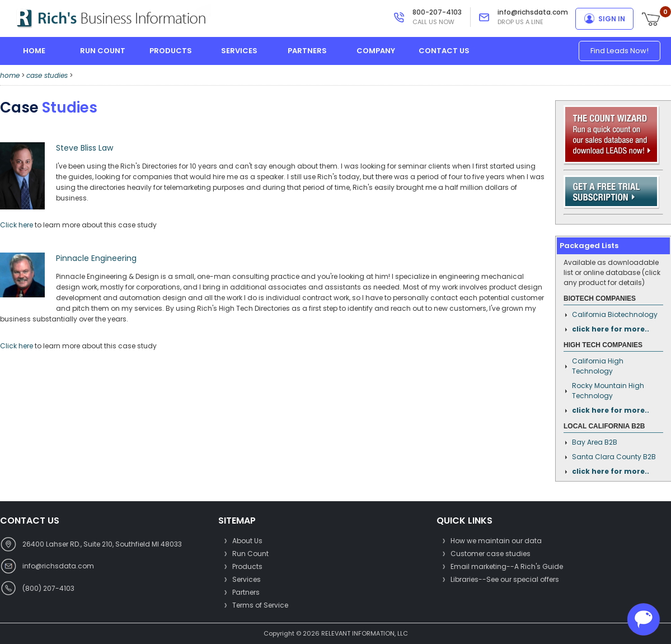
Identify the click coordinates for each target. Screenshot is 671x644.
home (34, 51)
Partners (246, 592)
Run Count (250, 554)
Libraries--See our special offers (505, 579)
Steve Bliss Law (85, 148)
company (376, 51)
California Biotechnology (615, 314)
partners (307, 51)
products (171, 51)
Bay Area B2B (595, 442)
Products (247, 566)
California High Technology (598, 366)
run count (103, 51)
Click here (17, 225)
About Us (247, 541)
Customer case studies (491, 554)
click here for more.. (611, 329)
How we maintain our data (496, 541)
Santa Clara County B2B (614, 457)
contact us (444, 51)
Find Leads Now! (620, 51)
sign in (612, 19)
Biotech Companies (600, 298)
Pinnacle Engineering (96, 258)
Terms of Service (260, 605)
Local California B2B (604, 426)
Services (247, 579)
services (239, 51)
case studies (47, 75)
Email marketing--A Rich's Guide (507, 566)
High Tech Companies (603, 345)
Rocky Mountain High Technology (608, 391)
